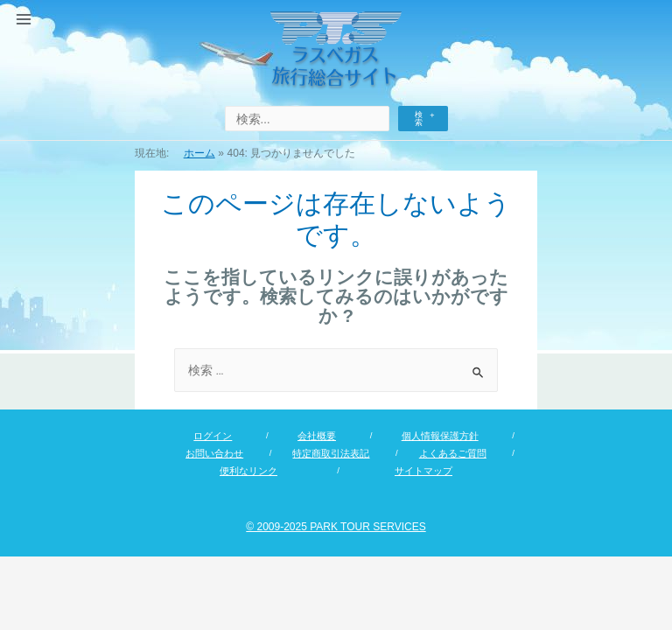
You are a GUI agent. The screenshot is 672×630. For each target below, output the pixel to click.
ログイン (213, 436)
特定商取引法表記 (331, 453)
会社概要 (317, 436)
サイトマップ (423, 471)
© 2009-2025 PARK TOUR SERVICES (336, 527)
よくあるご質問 (453, 453)
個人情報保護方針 (440, 436)
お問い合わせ (214, 453)
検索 (419, 119)
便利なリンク (248, 471)
